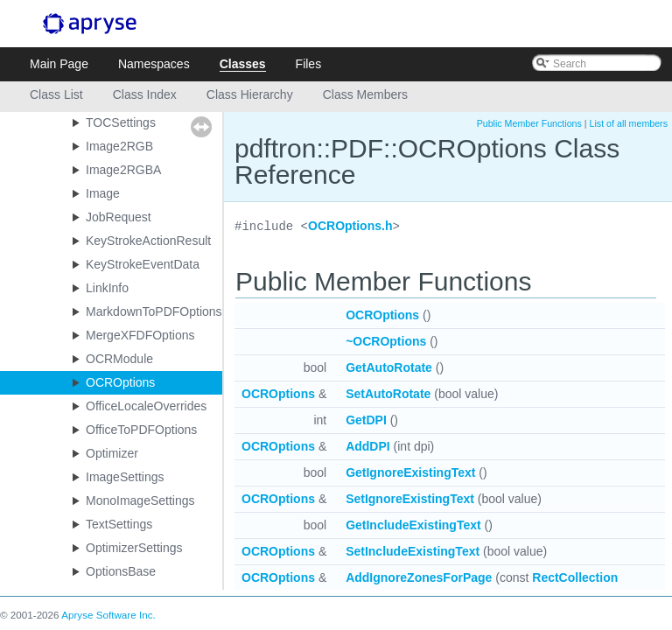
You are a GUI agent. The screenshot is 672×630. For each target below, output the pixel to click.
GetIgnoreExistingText (410, 472)
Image (103, 193)
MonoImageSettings (140, 500)
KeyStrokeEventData (143, 264)
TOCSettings (121, 122)
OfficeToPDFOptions (141, 430)
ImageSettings (125, 477)
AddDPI (368, 446)
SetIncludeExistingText (413, 551)
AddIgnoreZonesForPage (419, 577)
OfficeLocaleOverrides (146, 406)
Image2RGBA (123, 170)
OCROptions (120, 382)
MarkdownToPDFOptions (154, 311)
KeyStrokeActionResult (148, 241)
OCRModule (119, 359)
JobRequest (119, 217)
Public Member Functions (529, 123)
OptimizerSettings (134, 548)
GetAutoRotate (389, 367)
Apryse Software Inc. (108, 615)
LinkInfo (107, 288)
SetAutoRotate (388, 394)
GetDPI (366, 420)
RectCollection (575, 577)
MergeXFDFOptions (140, 335)
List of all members (629, 123)
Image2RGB (119, 146)
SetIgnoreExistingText (410, 499)
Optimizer (112, 453)
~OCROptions (386, 341)
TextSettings (119, 524)
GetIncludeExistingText (413, 525)
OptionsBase (121, 571)
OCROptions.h (350, 227)
